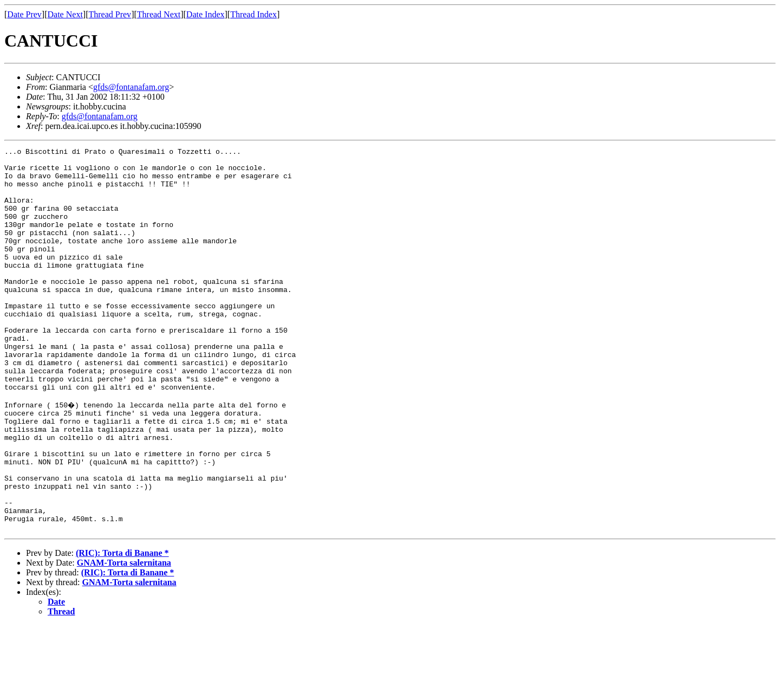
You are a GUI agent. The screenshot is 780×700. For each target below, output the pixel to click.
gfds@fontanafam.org (131, 87)
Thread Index (253, 14)
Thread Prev (110, 14)
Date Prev (24, 14)
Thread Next (159, 14)
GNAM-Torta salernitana (124, 637)
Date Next (65, 14)
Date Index (206, 14)
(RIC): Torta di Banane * (122, 628)
